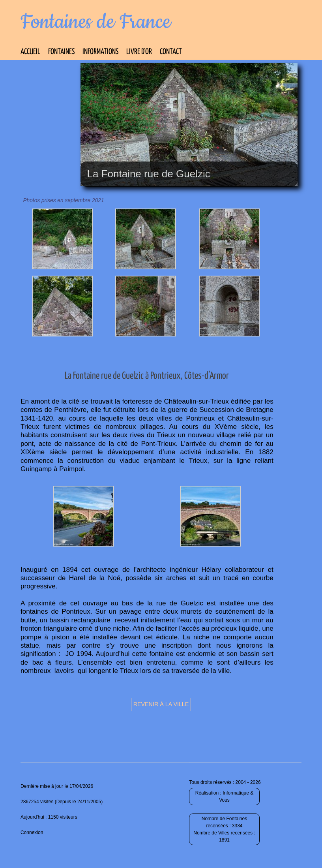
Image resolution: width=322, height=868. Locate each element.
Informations (100, 52)
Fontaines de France (96, 22)
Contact (171, 52)
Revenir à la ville (161, 704)
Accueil (30, 52)
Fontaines (61, 52)
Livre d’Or (139, 52)
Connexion (32, 832)
